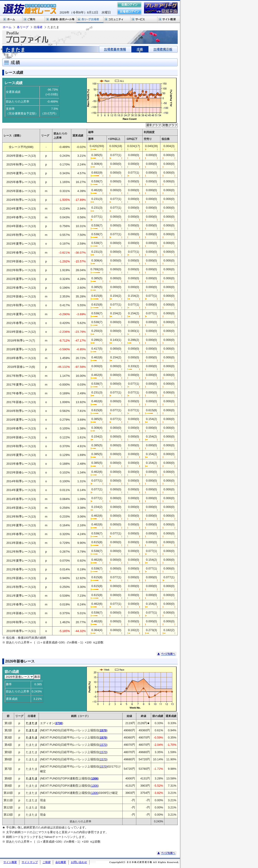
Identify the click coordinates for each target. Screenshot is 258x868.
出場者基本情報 (115, 49)
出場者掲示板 (163, 49)
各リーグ (90, 19)
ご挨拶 (47, 862)
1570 (103, 745)
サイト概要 (169, 19)
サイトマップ (30, 862)
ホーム (11, 19)
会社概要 (61, 862)
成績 (140, 49)
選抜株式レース (61, 19)
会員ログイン (129, 5)
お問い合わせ (79, 862)
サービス (144, 19)
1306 (94, 786)
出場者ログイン (129, 12)
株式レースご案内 (34, 19)
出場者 (38, 27)
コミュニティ (117, 19)
